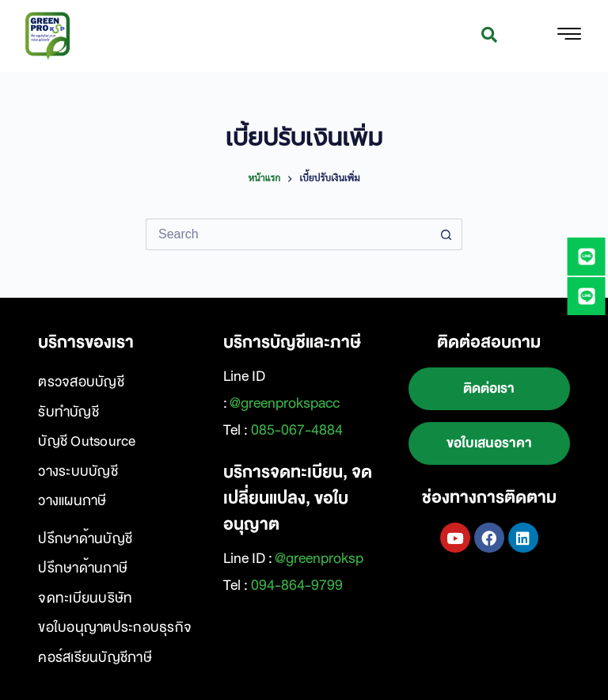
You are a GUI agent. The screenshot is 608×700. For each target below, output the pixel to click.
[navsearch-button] (489, 36)
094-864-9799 (297, 585)
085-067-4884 (297, 430)
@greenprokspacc (285, 403)
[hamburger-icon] (569, 36)
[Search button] (446, 234)
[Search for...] (288, 234)
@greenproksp (319, 558)
